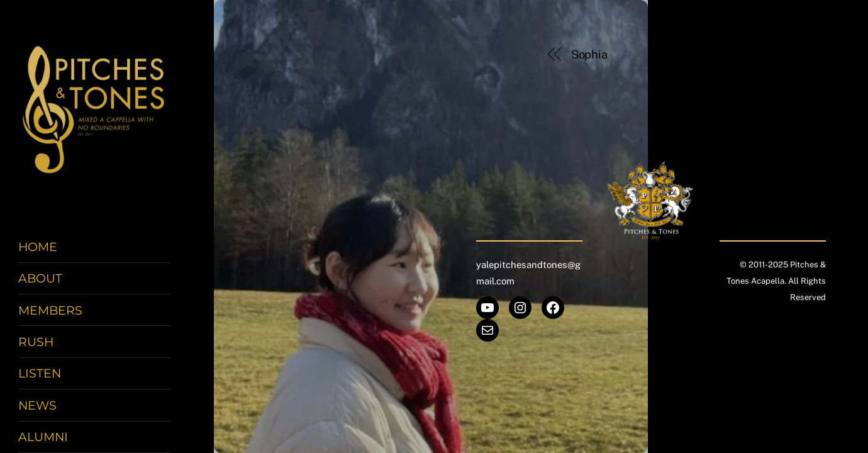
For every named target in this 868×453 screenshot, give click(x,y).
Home (38, 247)
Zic (778, 54)
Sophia (589, 54)
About (40, 278)
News (37, 405)
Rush (36, 342)
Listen (40, 373)
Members (50, 310)
